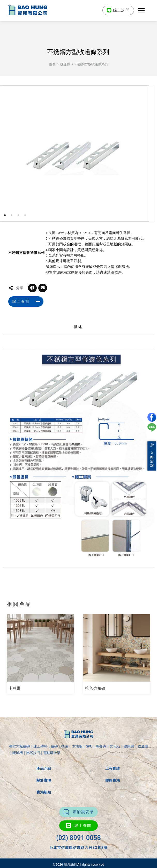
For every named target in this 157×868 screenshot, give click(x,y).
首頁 (52, 64)
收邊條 (65, 64)
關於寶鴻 (44, 780)
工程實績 (113, 768)
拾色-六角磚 (95, 688)
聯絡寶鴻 (113, 780)
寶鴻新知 (44, 792)
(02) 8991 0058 (78, 838)
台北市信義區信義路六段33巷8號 (78, 848)
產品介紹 (44, 768)
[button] (141, 10)
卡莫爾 (15, 688)
